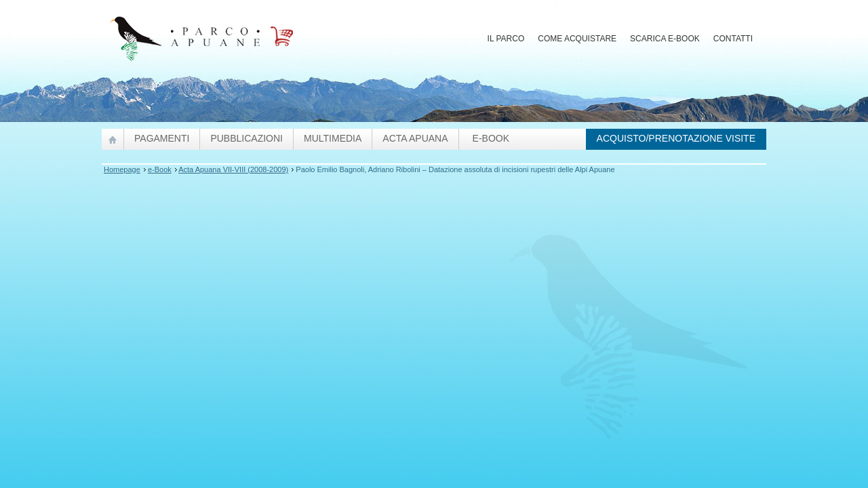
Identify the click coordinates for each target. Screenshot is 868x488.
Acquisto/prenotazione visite (676, 138)
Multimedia (333, 138)
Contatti (733, 39)
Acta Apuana (415, 138)
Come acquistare (577, 39)
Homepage (122, 169)
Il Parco (506, 39)
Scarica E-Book (665, 39)
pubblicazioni (246, 138)
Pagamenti (162, 138)
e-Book (491, 138)
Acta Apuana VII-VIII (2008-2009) (233, 169)
